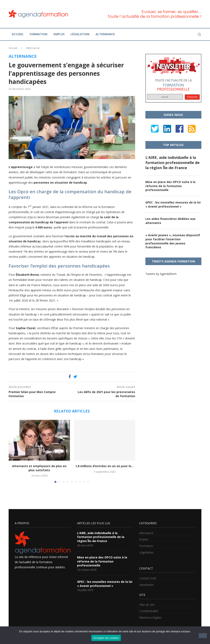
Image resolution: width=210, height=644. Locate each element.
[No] (203, 636)
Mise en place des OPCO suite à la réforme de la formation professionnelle (170, 186)
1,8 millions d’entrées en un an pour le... (104, 466)
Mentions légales (151, 617)
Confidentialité (149, 611)
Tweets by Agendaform (161, 274)
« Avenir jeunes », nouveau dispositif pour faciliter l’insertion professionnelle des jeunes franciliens (173, 241)
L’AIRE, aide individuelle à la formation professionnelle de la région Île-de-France (172, 163)
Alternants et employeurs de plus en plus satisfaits (39, 468)
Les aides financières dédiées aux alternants (170, 221)
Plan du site (147, 605)
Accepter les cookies (106, 638)
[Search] (199, 34)
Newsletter (147, 585)
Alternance (105, 34)
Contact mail (148, 578)
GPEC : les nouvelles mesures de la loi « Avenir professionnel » (173, 204)
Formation (39, 34)
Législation (80, 34)
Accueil (18, 34)
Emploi (59, 34)
